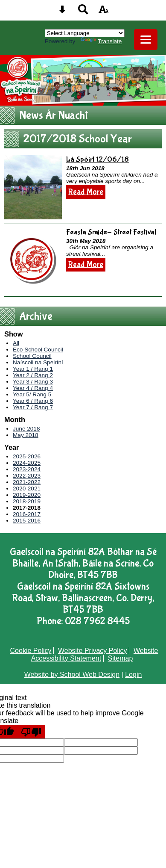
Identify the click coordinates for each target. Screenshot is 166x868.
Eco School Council (38, 350)
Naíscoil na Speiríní (38, 362)
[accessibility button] (104, 12)
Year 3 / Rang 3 (33, 382)
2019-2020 (27, 495)
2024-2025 (27, 463)
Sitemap (121, 658)
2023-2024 (27, 469)
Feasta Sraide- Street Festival (111, 232)
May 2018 (26, 435)
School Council (32, 356)
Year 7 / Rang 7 (33, 407)
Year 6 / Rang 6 (33, 401)
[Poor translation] (31, 732)
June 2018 (26, 429)
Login (133, 675)
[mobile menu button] (146, 40)
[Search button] (83, 12)
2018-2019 (27, 501)
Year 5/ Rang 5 (32, 394)
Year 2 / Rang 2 (33, 375)
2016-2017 (27, 514)
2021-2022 (27, 482)
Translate (101, 41)
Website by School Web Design (72, 675)
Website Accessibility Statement (95, 654)
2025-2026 (27, 456)
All (16, 343)
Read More (86, 192)
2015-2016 (27, 521)
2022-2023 (27, 476)
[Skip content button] (62, 12)
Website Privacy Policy (93, 651)
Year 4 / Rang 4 (33, 388)
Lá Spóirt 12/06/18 (98, 160)
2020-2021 (27, 489)
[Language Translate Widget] (85, 33)
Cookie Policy (31, 651)
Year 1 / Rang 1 (33, 369)
